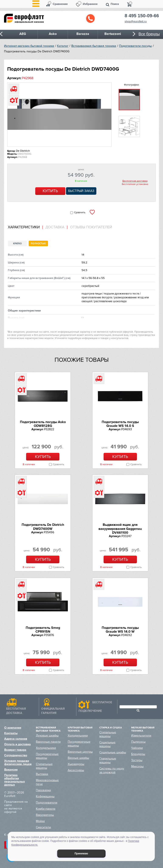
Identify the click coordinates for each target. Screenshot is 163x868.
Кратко (17, 244)
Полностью (38, 244)
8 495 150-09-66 (142, 16)
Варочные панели (48, 742)
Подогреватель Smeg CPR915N (43, 630)
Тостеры (137, 760)
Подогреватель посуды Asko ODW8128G (43, 424)
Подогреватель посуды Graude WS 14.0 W (120, 630)
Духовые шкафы (47, 736)
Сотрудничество (16, 755)
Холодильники (46, 748)
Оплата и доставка (18, 744)
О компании (13, 728)
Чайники (137, 748)
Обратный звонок (90, 19)
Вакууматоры (45, 815)
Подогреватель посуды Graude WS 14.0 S (120, 424)
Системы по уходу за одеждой (112, 770)
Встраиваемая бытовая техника (94, 46)
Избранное (90, 4)
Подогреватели (47, 803)
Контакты (11, 733)
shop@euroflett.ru (136, 21)
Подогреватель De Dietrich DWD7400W (43, 527)
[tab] (25, 227)
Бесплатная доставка (135, 181)
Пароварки (43, 790)
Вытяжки (42, 774)
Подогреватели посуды (135, 46)
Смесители (43, 827)
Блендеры (138, 754)
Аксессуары (76, 770)
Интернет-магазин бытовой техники (29, 46)
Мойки (40, 821)
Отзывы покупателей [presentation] (91, 227)
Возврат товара (15, 750)
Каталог (63, 46)
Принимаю (81, 854)
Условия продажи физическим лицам (18, 762)
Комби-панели (46, 809)
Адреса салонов (16, 739)
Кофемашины (45, 796)
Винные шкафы (78, 758)
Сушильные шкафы (113, 752)
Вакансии (11, 770)
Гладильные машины (108, 760)
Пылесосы (138, 742)
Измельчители (141, 736)
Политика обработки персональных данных (15, 780)
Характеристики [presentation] (24, 227)
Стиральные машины (44, 766)
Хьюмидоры (76, 764)
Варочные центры (80, 752)
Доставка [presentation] (55, 227)
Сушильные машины (107, 744)
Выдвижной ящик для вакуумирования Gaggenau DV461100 (120, 529)
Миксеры (137, 766)
